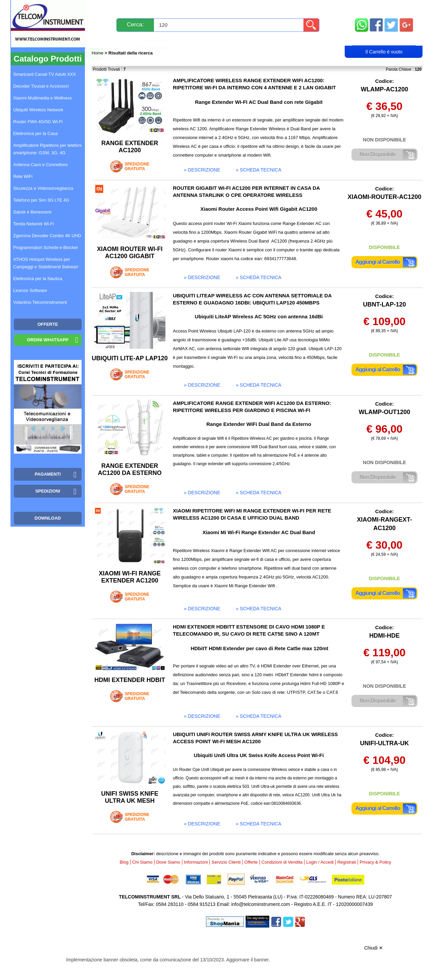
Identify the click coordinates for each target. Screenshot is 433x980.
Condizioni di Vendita (282, 862)
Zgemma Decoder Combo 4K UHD (47, 236)
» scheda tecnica (258, 170)
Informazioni (301, 8)
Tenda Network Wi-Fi (34, 224)
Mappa (384, 8)
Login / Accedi (191, 39)
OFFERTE (48, 324)
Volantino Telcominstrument (40, 302)
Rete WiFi (23, 176)
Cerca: (135, 25)
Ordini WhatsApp (48, 340)
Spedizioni (164, 8)
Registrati (240, 39)
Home (98, 53)
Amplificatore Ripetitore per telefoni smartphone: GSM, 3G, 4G (47, 149)
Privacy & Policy (375, 862)
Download (48, 518)
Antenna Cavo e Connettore (40, 165)
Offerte (251, 862)
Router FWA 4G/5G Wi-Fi (38, 122)
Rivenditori (285, 39)
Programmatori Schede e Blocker (45, 247)
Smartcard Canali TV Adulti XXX (44, 74)
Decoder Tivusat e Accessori (41, 86)
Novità (106, 8)
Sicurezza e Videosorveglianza (43, 188)
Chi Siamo (142, 862)
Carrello (384, 39)
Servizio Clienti (250, 8)
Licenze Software (30, 290)
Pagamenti (203, 8)
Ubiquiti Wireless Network (38, 110)
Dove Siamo (168, 862)
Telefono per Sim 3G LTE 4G (41, 200)
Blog (104, 39)
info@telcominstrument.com (260, 904)
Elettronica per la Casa (36, 133)
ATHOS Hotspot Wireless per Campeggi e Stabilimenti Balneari (46, 263)
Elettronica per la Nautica (38, 279)
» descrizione (202, 170)
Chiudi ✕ (373, 948)
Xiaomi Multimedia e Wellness (42, 98)
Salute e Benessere (32, 212)
